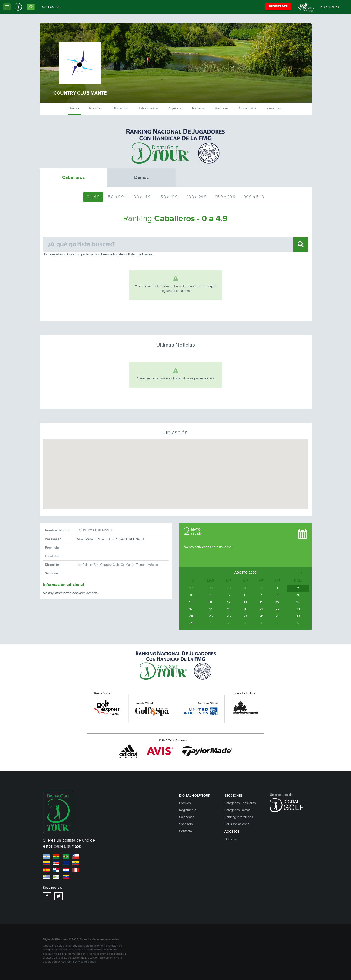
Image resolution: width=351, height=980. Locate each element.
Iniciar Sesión (329, 7)
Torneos (198, 108)
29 (277, 616)
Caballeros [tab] (74, 178)
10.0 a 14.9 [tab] (141, 197)
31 (191, 623)
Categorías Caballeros (240, 803)
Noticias (96, 108)
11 (211, 602)
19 (229, 609)
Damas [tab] (142, 178)
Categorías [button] (53, 7)
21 (261, 609)
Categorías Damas (237, 810)
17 (191, 609)
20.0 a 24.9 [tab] (196, 197)
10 (191, 602)
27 (245, 616)
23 (298, 609)
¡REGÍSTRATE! (278, 6)
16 (298, 602)
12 (229, 602)
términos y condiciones (81, 962)
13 (245, 602)
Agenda (175, 108)
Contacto (186, 831)
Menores (222, 108)
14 (261, 602)
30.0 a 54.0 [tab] (254, 197)
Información (149, 108)
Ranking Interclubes (239, 817)
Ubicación (120, 108)
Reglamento (188, 810)
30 (298, 616)
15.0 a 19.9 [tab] (168, 197)
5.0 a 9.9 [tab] (116, 197)
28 (261, 616)
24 (191, 616)
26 (229, 616)
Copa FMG (247, 108)
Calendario (187, 817)
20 (245, 609)
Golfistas (231, 839)
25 (211, 616)
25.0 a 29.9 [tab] (225, 197)
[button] (176, 470)
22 (277, 609)
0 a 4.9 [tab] (93, 197)
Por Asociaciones (237, 824)
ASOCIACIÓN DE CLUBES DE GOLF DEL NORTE (112, 539)
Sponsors (186, 824)
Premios (185, 803)
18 (211, 609)
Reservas (274, 108)
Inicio (74, 108)
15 (277, 602)
